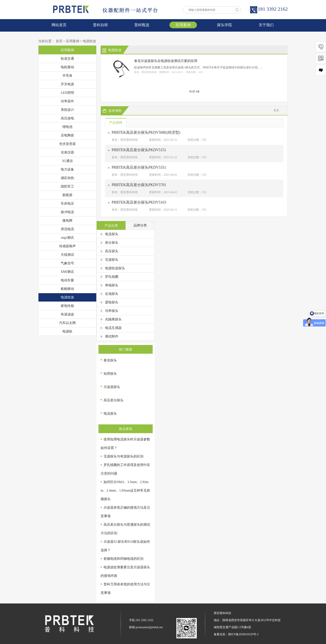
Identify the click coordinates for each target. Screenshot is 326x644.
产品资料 (116, 123)
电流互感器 (111, 328)
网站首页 (59, 25)
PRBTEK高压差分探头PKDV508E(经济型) (146, 132)
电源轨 (67, 331)
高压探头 (109, 251)
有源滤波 (67, 314)
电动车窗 (67, 280)
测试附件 (109, 336)
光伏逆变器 (67, 144)
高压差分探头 (114, 400)
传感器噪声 (67, 246)
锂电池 (67, 127)
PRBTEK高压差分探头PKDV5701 (139, 185)
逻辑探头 (109, 302)
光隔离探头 (111, 319)
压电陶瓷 (67, 135)
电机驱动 (67, 67)
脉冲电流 (67, 212)
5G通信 (67, 161)
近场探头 (109, 294)
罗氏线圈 (109, 277)
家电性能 (67, 306)
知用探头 (110, 374)
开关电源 (67, 84)
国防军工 (67, 186)
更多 (276, 110)
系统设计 (67, 110)
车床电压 (67, 203)
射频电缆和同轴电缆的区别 (123, 559)
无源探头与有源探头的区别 (123, 456)
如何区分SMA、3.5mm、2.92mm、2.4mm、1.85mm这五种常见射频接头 (125, 490)
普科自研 (100, 25)
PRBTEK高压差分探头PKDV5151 (139, 150)
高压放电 (67, 118)
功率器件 (67, 101)
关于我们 (266, 25)
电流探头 (109, 234)
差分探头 (109, 243)
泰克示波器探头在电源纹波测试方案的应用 (166, 61)
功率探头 (109, 311)
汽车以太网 (67, 323)
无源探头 (109, 260)
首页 (59, 41)
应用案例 (183, 25)
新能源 (67, 195)
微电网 (67, 221)
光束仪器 (67, 152)
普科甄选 (142, 25)
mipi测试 (67, 238)
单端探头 (109, 285)
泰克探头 (110, 360)
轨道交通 (67, 59)
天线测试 (67, 255)
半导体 (67, 76)
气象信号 (67, 263)
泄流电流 (67, 229)
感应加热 (67, 178)
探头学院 (225, 25)
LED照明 (67, 93)
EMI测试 (67, 272)
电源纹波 (89, 41)
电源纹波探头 (112, 268)
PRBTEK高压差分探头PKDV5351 (139, 167)
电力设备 (67, 169)
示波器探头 (112, 387)
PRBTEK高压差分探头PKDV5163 (139, 202)
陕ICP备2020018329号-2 (243, 634)
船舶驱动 (67, 289)
